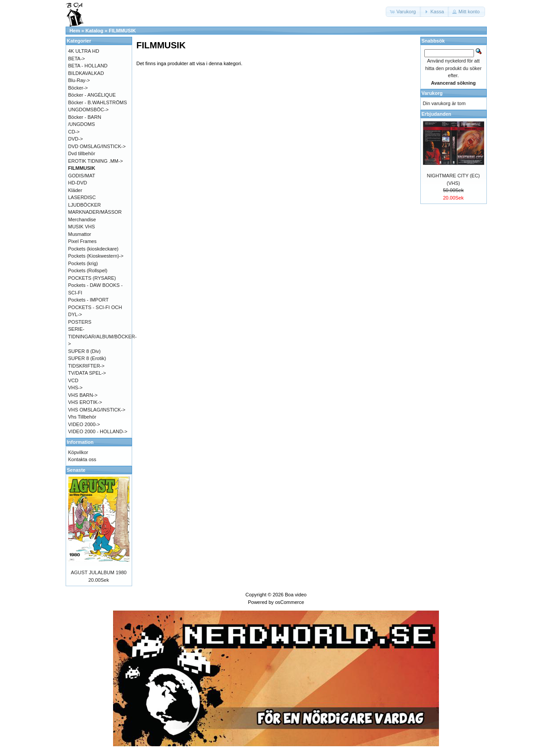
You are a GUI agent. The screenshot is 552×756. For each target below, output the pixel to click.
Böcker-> (78, 88)
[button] (403, 12)
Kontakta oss (82, 459)
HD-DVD (78, 183)
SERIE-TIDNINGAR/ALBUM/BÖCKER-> (103, 336)
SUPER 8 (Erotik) (87, 358)
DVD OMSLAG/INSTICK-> (97, 146)
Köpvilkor (78, 452)
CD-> (74, 132)
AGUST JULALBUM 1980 (99, 572)
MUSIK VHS (82, 227)
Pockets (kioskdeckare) (94, 249)
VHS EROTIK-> (85, 402)
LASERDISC (82, 197)
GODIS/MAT (82, 176)
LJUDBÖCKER (85, 205)
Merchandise (82, 219)
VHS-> (76, 388)
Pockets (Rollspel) (88, 270)
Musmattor (80, 234)
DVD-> (76, 139)
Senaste (76, 470)
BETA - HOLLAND (88, 66)
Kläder (75, 190)
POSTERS (80, 322)
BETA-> (77, 59)
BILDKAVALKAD (86, 73)
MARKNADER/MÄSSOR (95, 212)
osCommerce (289, 602)
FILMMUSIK (122, 31)
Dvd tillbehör (82, 153)
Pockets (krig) (83, 263)
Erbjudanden (437, 114)
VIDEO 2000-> (84, 424)
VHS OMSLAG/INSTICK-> (97, 410)
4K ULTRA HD (84, 51)
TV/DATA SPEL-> (87, 373)
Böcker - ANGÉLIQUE (92, 95)
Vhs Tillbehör (82, 417)
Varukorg (432, 93)
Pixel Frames (82, 241)
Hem (75, 31)
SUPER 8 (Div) (84, 351)
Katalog (94, 31)
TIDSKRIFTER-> (86, 366)
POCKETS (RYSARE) (92, 278)
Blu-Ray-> (79, 80)
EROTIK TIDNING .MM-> (96, 161)
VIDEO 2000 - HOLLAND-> (98, 431)
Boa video (296, 595)
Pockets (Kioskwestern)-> (96, 256)
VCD (73, 380)
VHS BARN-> (83, 395)
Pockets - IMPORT (88, 300)
